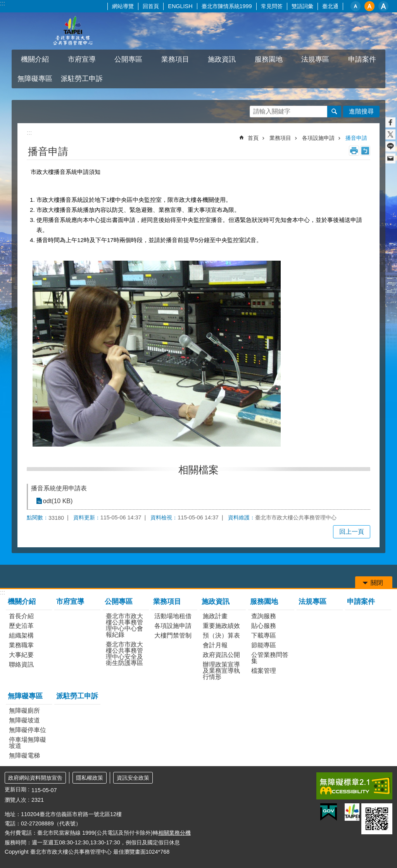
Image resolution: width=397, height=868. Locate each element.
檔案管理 (264, 671)
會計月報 (215, 645)
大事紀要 (21, 655)
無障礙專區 (35, 79)
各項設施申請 (318, 138)
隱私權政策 (90, 778)
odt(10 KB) (57, 501)
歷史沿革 (21, 626)
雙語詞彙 (302, 6)
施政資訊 (222, 59)
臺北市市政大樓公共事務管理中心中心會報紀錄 (124, 625)
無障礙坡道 (24, 720)
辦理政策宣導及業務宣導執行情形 (221, 671)
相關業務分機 (174, 833)
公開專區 (128, 59)
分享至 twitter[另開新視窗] (390, 134)
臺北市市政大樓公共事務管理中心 (72, 31)
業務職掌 (21, 645)
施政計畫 (215, 616)
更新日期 (16, 789)
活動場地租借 (173, 616)
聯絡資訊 (21, 664)
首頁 (253, 138)
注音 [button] (365, 151)
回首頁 (151, 6)
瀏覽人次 (16, 800)
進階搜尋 (361, 111)
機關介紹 (35, 59)
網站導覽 (123, 6)
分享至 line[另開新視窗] (390, 146)
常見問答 (272, 6)
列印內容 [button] (354, 151)
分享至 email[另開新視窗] (390, 158)
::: (3, 3)
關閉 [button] (377, 583)
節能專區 (264, 645)
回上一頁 (352, 532)
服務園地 (269, 59)
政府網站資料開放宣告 (35, 778)
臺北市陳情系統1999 (227, 6)
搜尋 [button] (334, 112)
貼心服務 (264, 626)
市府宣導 (82, 59)
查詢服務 (264, 616)
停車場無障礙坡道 (28, 743)
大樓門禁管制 (173, 635)
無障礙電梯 (24, 755)
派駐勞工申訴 (82, 79)
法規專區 (315, 59)
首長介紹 (21, 616)
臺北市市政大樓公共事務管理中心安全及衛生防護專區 (124, 654)
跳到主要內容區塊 (4, 4)
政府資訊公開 (221, 655)
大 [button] (383, 6)
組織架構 (21, 635)
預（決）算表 (221, 635)
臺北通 (330, 6)
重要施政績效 (221, 626)
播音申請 (356, 138)
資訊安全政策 (133, 778)
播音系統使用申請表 (59, 488)
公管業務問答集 (270, 658)
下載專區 (264, 635)
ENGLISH (180, 6)
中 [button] (369, 6)
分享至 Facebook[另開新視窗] (390, 122)
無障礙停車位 (28, 730)
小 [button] (356, 6)
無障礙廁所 (24, 711)
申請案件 (362, 59)
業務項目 (175, 59)
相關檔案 (198, 470)
